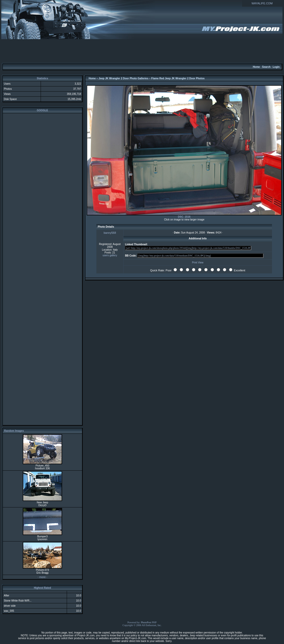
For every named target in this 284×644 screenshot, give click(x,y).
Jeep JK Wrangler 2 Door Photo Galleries (124, 78)
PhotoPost (146, 622)
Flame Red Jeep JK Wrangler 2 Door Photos (178, 78)
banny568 (110, 233)
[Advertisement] (142, 51)
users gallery (110, 255)
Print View (198, 263)
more (42, 577)
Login (276, 67)
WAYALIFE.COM (262, 3)
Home (256, 67)
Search (266, 67)
